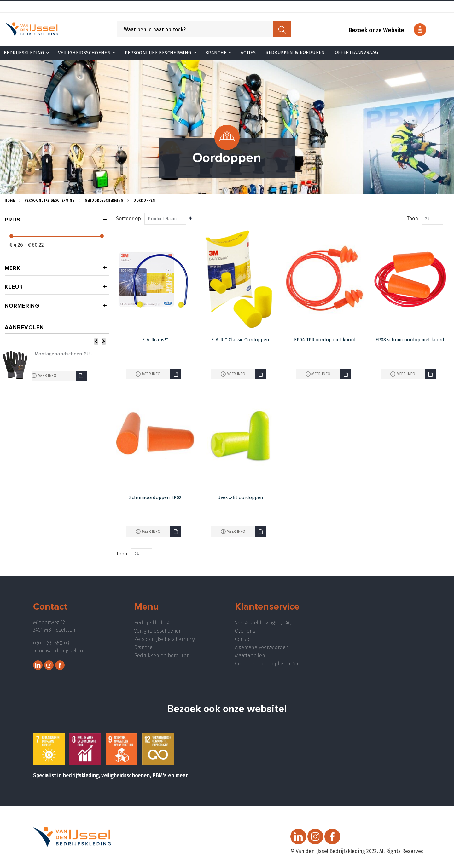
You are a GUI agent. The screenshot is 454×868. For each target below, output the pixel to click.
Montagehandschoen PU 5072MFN (65, 354)
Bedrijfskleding (151, 623)
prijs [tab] (13, 220)
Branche (143, 647)
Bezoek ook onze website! (227, 709)
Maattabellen (250, 655)
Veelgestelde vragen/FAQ (263, 623)
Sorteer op (128, 218)
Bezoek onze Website (376, 30)
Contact (244, 639)
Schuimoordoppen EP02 (155, 497)
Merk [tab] (13, 268)
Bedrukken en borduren (162, 655)
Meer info (151, 374)
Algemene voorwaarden (262, 647)
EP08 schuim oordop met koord (410, 340)
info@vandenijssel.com (60, 651)
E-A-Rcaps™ (155, 340)
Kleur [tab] (14, 287)
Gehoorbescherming (104, 201)
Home (10, 201)
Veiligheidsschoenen (158, 631)
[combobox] (204, 29)
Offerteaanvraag (357, 52)
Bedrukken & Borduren (295, 52)
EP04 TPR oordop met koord (325, 340)
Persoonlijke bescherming (164, 639)
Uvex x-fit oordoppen (240, 497)
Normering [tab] (22, 306)
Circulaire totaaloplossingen (267, 664)
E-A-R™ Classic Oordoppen (240, 340)
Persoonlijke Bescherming (50, 201)
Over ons (245, 631)
